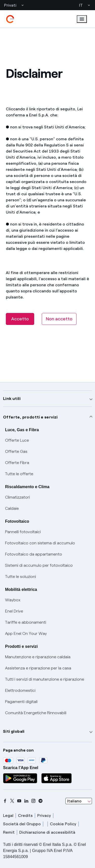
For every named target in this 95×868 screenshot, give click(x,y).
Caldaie (12, 508)
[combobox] (79, 801)
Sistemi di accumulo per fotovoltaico (39, 565)
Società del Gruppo (22, 824)
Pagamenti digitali (21, 702)
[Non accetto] (59, 319)
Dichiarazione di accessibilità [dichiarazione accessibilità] (47, 832)
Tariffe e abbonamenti (26, 622)
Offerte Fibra (17, 463)
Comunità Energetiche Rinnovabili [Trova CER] (36, 713)
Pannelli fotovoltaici (23, 532)
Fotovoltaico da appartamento (34, 554)
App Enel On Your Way (26, 633)
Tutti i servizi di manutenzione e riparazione (45, 679)
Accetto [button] (20, 319)
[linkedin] (26, 801)
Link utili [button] (12, 399)
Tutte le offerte (19, 474)
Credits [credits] (25, 815)
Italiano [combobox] (74, 801)
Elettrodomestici (20, 690)
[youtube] (19, 801)
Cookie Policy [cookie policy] (63, 824)
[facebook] (5, 801)
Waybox (13, 600)
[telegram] (41, 801)
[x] (12, 801)
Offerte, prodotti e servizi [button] (30, 417)
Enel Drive (14, 611)
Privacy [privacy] (44, 815)
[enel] (10, 19)
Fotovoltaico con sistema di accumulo (40, 543)
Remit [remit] (9, 832)
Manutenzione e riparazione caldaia (38, 657)
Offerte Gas (16, 451)
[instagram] (33, 801)
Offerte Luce (17, 440)
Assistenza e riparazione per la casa (38, 668)
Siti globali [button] (14, 731)
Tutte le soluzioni (21, 577)
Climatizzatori (17, 497)
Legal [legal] (8, 815)
